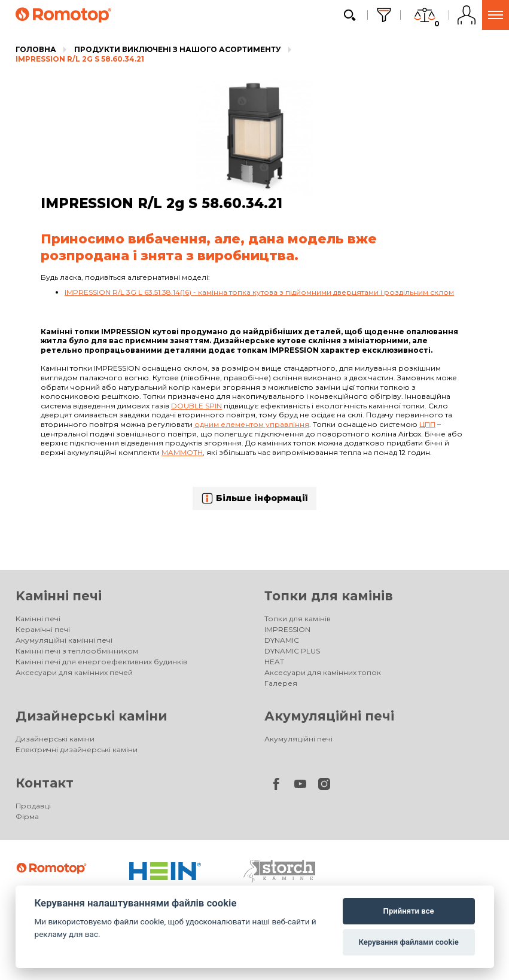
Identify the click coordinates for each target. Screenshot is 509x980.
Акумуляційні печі (329, 716)
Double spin (196, 406)
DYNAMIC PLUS (292, 651)
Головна (36, 49)
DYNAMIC (282, 640)
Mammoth (182, 452)
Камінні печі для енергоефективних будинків (101, 662)
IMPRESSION (287, 629)
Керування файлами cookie (408, 942)
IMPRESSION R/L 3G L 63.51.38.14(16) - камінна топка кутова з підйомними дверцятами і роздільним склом (259, 292)
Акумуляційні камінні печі (64, 640)
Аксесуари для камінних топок (323, 672)
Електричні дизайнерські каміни (77, 749)
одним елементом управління (252, 424)
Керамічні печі (43, 629)
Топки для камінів (329, 596)
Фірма (27, 816)
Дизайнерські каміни (92, 716)
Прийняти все (409, 911)
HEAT (274, 662)
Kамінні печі (59, 596)
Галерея (281, 683)
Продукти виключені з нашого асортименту (178, 49)
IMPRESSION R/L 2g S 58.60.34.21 (80, 59)
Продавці (33, 806)
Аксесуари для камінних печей (74, 672)
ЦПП (427, 424)
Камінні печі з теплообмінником (77, 651)
